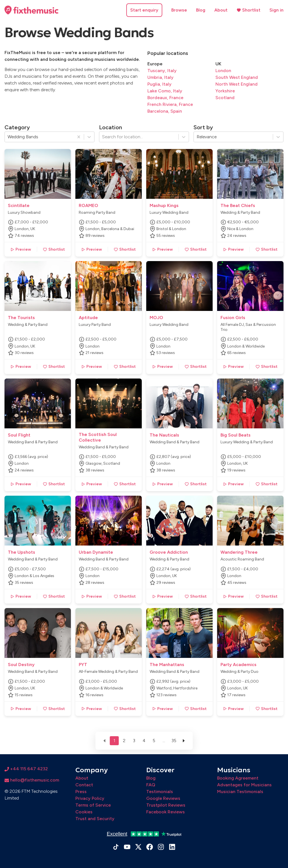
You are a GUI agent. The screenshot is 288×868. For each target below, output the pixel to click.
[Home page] (31, 10)
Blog (201, 10)
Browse (179, 10)
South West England (237, 77)
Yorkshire (225, 91)
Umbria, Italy (160, 77)
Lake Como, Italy (165, 91)
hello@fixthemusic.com (32, 780)
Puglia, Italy (159, 84)
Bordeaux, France (165, 98)
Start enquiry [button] (144, 10)
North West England (237, 84)
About (221, 10)
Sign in (276, 10)
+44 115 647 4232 (26, 769)
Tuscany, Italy (162, 71)
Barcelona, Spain (165, 111)
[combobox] (8, 137)
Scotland (225, 98)
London (223, 71)
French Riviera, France (170, 104)
